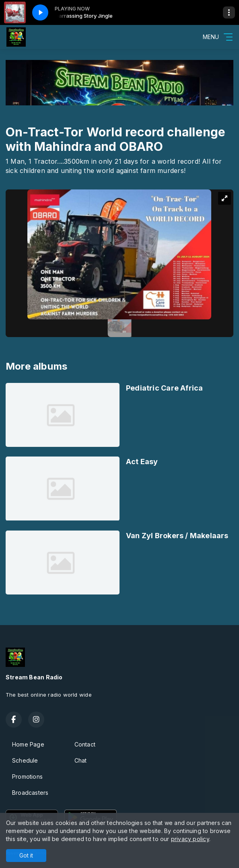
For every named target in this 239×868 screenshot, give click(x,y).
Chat (81, 760)
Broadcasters (30, 793)
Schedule (25, 760)
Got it (26, 855)
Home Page (28, 744)
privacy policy (190, 839)
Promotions (27, 776)
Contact (85, 744)
